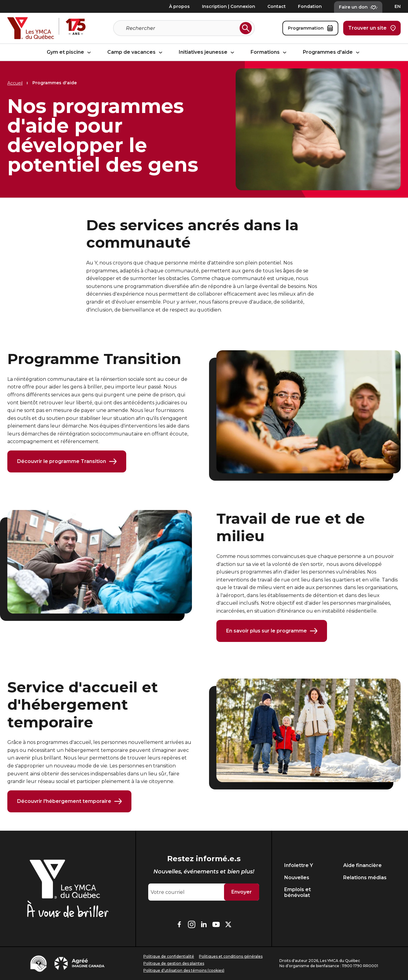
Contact (277, 6)
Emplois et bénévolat (298, 892)
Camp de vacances (136, 52)
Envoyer (242, 892)
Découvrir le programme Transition (67, 461)
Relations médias (365, 878)
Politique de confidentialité (169, 956)
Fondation (310, 6)
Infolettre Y (299, 865)
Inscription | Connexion (229, 6)
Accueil (15, 83)
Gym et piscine (70, 52)
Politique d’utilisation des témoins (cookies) (184, 970)
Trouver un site (372, 28)
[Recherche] (182, 28)
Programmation (310, 28)
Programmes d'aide (332, 52)
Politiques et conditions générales (231, 956)
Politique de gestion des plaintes (174, 963)
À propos (179, 6)
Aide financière (362, 865)
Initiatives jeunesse (207, 52)
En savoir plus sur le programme (272, 631)
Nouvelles (297, 878)
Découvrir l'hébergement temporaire (69, 801)
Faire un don (358, 7)
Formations (269, 52)
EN (398, 6)
